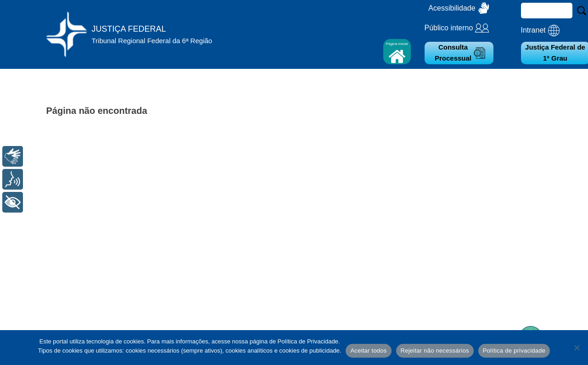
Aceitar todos (368, 351)
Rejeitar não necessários (435, 351)
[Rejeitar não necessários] (577, 348)
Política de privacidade (514, 351)
